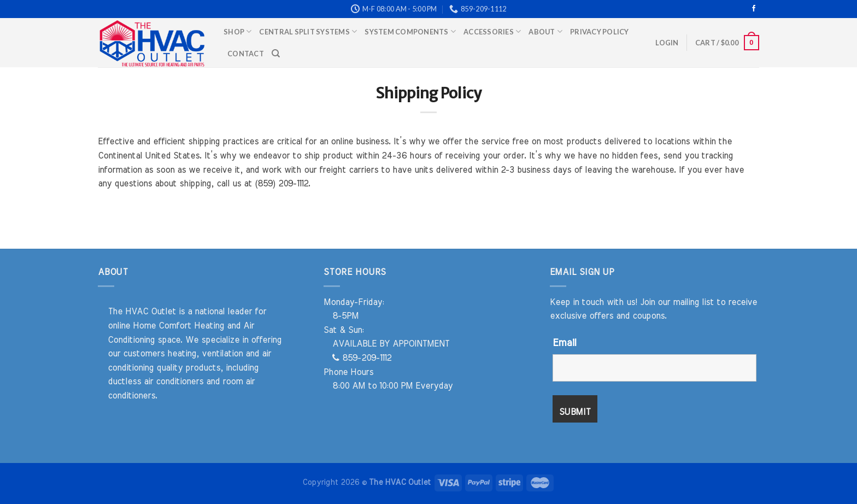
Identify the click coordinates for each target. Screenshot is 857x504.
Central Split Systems (308, 31)
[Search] (276, 54)
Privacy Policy (600, 32)
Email (564, 343)
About (545, 31)
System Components (410, 31)
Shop (237, 31)
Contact (246, 54)
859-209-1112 (362, 358)
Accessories (492, 31)
